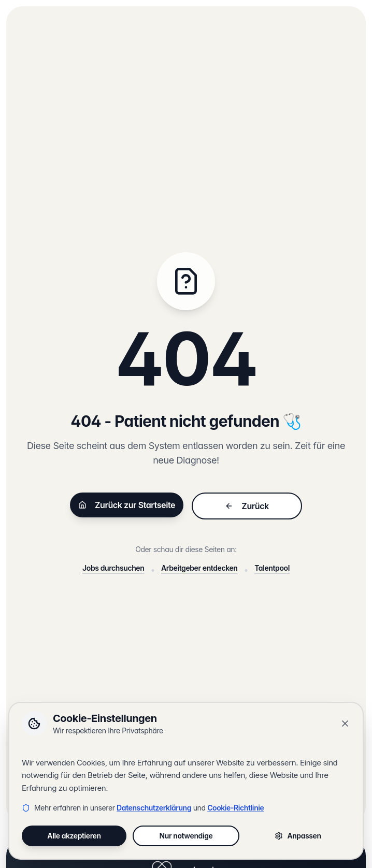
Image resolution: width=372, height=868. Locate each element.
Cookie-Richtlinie (235, 808)
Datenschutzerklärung (154, 808)
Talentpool (272, 568)
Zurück (247, 506)
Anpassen (298, 836)
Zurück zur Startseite (127, 505)
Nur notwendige (186, 836)
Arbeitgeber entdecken (199, 568)
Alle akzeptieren (74, 836)
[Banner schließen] (345, 724)
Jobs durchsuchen (113, 568)
